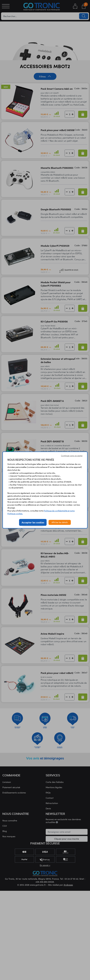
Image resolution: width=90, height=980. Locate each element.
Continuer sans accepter (72, 456)
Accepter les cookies (33, 522)
